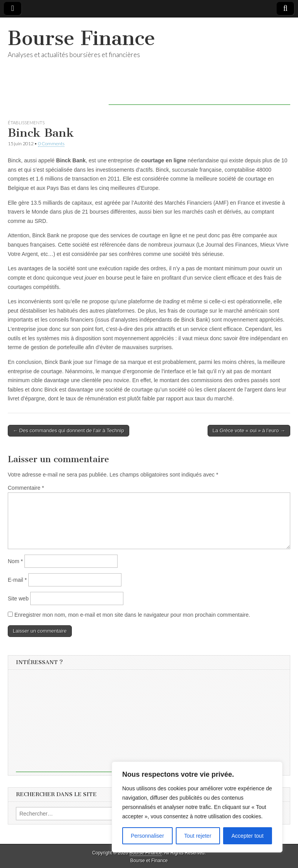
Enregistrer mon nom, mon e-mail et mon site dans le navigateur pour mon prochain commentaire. (132, 615)
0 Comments (51, 144)
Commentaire (26, 488)
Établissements (26, 123)
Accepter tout (248, 836)
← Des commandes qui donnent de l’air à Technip (68, 431)
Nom (15, 561)
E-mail (17, 580)
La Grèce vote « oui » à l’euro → (249, 431)
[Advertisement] (199, 93)
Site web (18, 598)
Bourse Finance (81, 38)
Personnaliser (147, 836)
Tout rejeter (198, 836)
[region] (197, 807)
